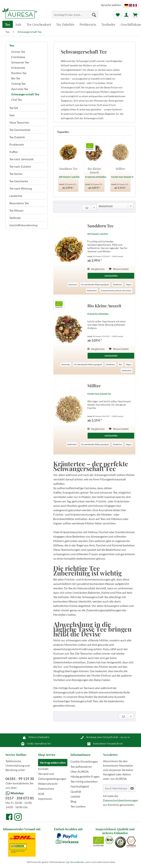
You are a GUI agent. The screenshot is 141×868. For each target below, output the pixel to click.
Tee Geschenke (19, 181)
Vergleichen (96, 269)
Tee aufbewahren (81, 767)
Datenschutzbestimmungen (121, 800)
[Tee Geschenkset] (39, 24)
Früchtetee (18, 57)
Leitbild (75, 796)
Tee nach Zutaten (20, 166)
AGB (41, 794)
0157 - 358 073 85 (20, 798)
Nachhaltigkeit (80, 786)
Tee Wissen (16, 210)
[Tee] (8, 24)
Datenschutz (46, 789)
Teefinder (15, 218)
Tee (12, 45)
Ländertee (16, 196)
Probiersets (17, 144)
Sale (12, 115)
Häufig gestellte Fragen (85, 776)
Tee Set (14, 108)
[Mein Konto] (126, 15)
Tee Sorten (16, 174)
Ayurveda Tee (20, 89)
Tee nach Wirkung (21, 188)
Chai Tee (17, 99)
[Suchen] (94, 15)
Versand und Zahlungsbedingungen (52, 776)
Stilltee (120, 169)
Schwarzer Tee (20, 62)
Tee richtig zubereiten (84, 781)
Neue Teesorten (19, 122)
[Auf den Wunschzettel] (119, 269)
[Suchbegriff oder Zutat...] (75, 15)
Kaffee (13, 152)
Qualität (76, 791)
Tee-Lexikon (78, 806)
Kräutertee (18, 68)
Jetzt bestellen (111, 276)
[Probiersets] (88, 24)
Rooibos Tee (19, 73)
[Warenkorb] (135, 15)
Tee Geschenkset (20, 130)
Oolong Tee (18, 84)
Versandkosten (77, 862)
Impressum (45, 799)
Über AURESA (80, 771)
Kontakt (43, 769)
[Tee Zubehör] (65, 24)
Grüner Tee (18, 52)
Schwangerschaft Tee (25, 94)
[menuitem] (75, 16)
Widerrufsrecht (48, 784)
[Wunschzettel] (117, 15)
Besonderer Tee (19, 203)
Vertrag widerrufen (53, 762)
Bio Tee (16, 78)
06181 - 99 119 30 (121, 737)
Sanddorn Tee (68, 169)
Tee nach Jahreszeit (21, 159)
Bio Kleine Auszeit (94, 171)
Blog (73, 801)
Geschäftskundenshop (24, 225)
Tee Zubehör (17, 137)
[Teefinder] (108, 24)
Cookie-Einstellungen (84, 761)
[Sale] (18, 24)
